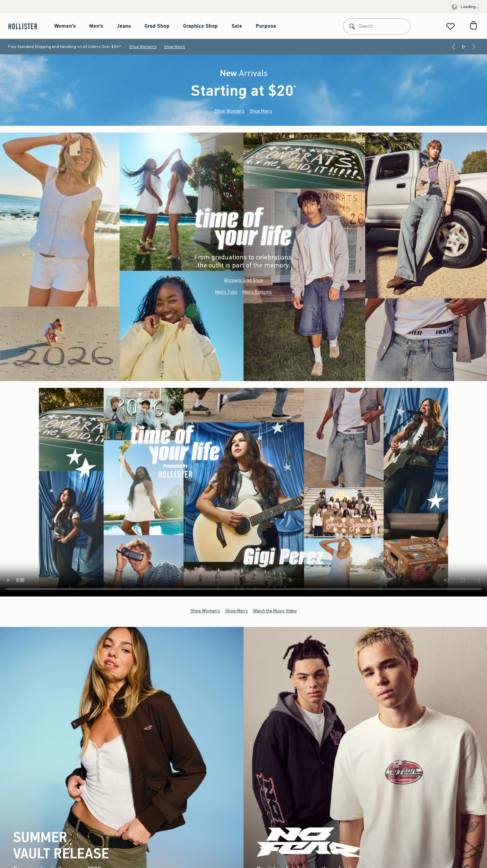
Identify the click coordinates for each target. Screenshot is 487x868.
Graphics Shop (200, 26)
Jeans (124, 26)
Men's (96, 26)
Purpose (266, 26)
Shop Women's (143, 47)
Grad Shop (157, 26)
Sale (237, 26)
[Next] (474, 47)
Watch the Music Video (275, 611)
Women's (65, 26)
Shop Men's (175, 47)
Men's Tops (226, 292)
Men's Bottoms (257, 292)
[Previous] (454, 47)
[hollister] (26, 26)
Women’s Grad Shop (243, 280)
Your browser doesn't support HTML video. (243, 492)
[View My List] (450, 26)
